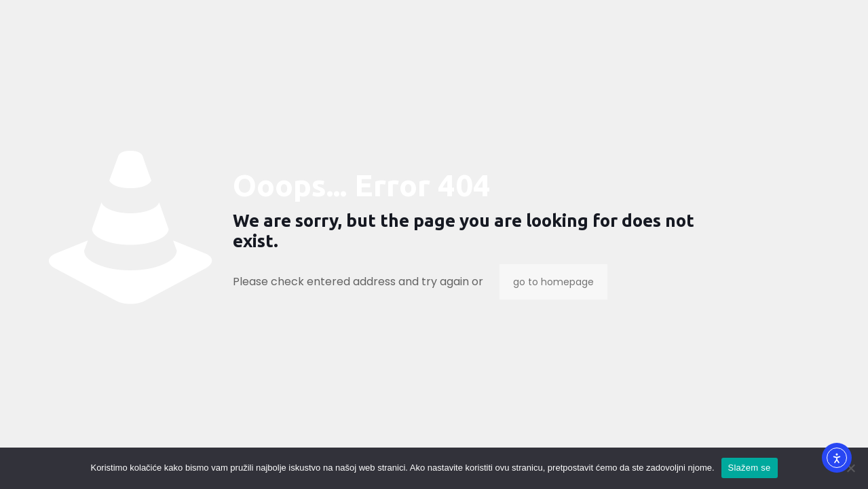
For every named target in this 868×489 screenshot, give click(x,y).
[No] (851, 468)
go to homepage (553, 282)
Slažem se (750, 468)
